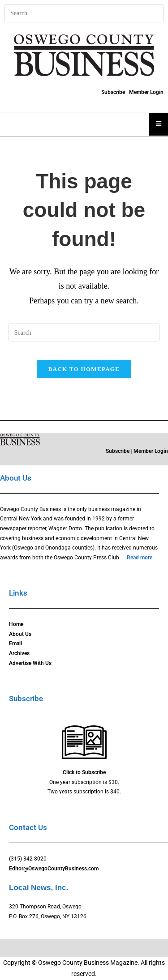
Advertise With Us (30, 663)
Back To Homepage (84, 369)
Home (16, 624)
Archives (19, 653)
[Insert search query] (84, 13)
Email (15, 643)
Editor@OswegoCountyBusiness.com (54, 869)
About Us (20, 634)
